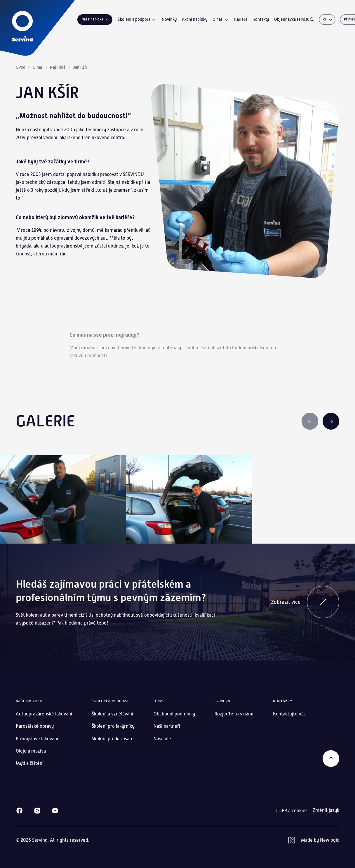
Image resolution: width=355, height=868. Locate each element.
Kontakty (261, 19)
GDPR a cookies (292, 811)
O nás (221, 20)
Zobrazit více (305, 602)
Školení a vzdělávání (112, 714)
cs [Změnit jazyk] (328, 19)
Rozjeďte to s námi (234, 714)
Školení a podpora (137, 20)
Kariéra (241, 19)
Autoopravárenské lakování (44, 714)
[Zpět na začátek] (331, 759)
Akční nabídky (195, 19)
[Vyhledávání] (312, 20)
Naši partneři (167, 726)
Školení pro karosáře (113, 739)
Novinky (169, 19)
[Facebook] (19, 811)
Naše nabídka (96, 19)
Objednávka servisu (292, 19)
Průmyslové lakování (37, 739)
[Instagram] (37, 811)
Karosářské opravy (35, 726)
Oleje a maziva (31, 751)
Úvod (21, 67)
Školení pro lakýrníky (113, 726)
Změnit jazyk (326, 810)
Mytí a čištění (30, 763)
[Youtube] (55, 811)
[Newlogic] (314, 840)
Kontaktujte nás (289, 714)
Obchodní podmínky (174, 714)
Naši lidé (58, 67)
